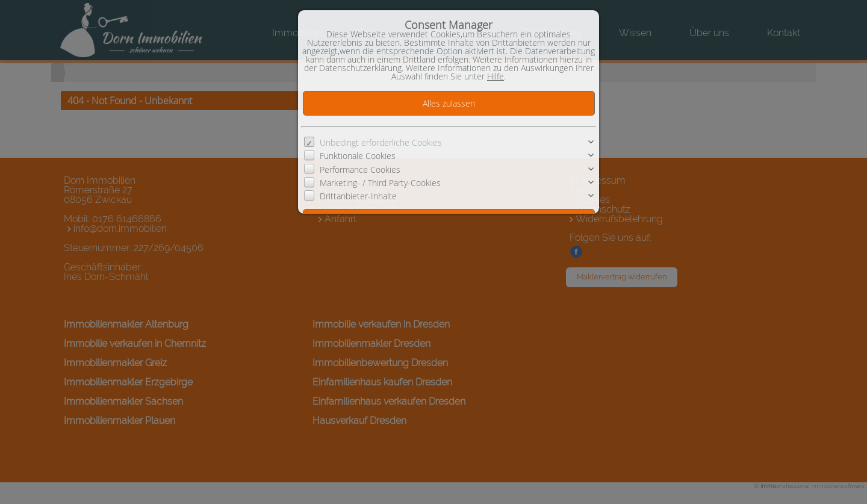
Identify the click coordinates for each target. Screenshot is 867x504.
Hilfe (496, 76)
